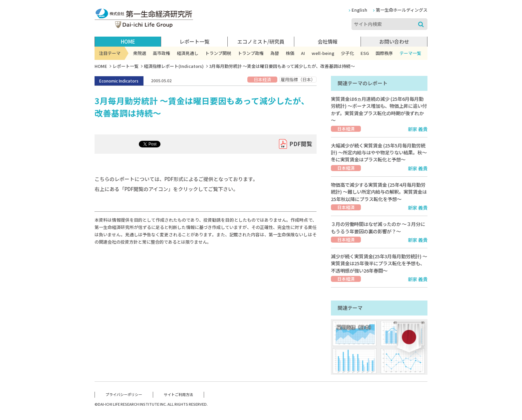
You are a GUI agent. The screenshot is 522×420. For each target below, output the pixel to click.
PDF (301, 144)
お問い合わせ (394, 41)
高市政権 (161, 53)
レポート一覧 (126, 66)
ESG (365, 53)
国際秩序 (384, 53)
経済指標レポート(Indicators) (174, 66)
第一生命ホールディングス (402, 10)
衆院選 (140, 53)
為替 (275, 53)
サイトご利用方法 (178, 394)
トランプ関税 (218, 53)
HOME (128, 41)
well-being (323, 53)
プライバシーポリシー (124, 394)
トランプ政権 (251, 53)
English (359, 10)
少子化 (347, 53)
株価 (290, 53)
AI (303, 53)
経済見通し (188, 53)
